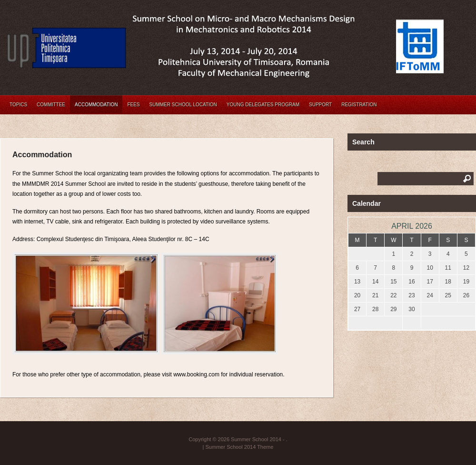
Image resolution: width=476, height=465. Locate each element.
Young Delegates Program (263, 105)
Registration (359, 105)
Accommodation (96, 105)
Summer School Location (183, 105)
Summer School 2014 (256, 439)
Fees (133, 105)
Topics (18, 105)
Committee (51, 105)
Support (320, 105)
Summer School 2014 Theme (240, 447)
